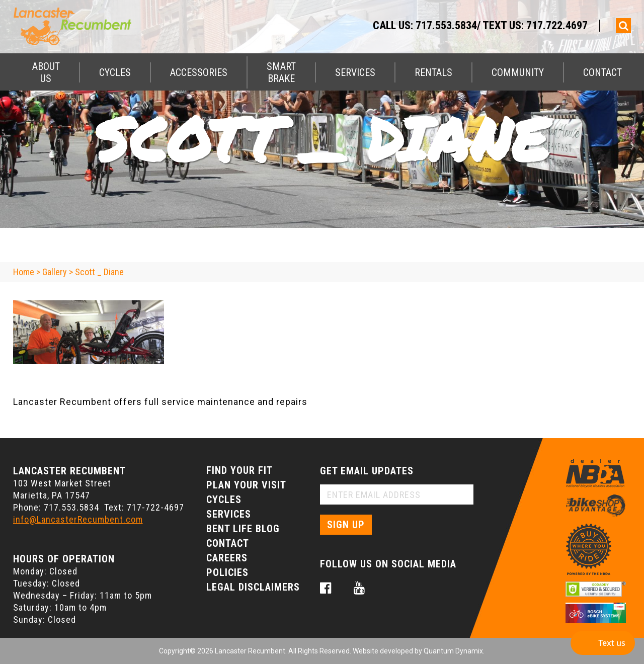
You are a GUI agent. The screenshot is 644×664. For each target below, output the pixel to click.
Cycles (115, 72)
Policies (227, 572)
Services (355, 72)
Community (518, 72)
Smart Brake (281, 72)
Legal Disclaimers (253, 587)
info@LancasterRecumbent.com (78, 519)
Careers (227, 558)
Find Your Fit (239, 470)
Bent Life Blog (243, 529)
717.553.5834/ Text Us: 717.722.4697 (502, 25)
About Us (46, 72)
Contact (602, 72)
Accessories (199, 72)
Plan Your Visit (246, 485)
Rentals (433, 72)
